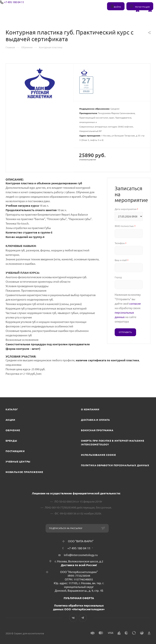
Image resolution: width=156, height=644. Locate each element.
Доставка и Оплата (95, 420)
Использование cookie (98, 455)
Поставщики (15, 451)
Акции (10, 420)
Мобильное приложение (24, 472)
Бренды (11, 441)
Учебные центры (18, 462)
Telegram (83, 618)
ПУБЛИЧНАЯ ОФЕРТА (79, 598)
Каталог (12, 409)
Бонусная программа (97, 430)
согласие (135, 304)
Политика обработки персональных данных (115, 465)
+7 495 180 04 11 (14, 2)
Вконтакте (73, 618)
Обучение (13, 430)
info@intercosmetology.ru (81, 555)
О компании (90, 409)
